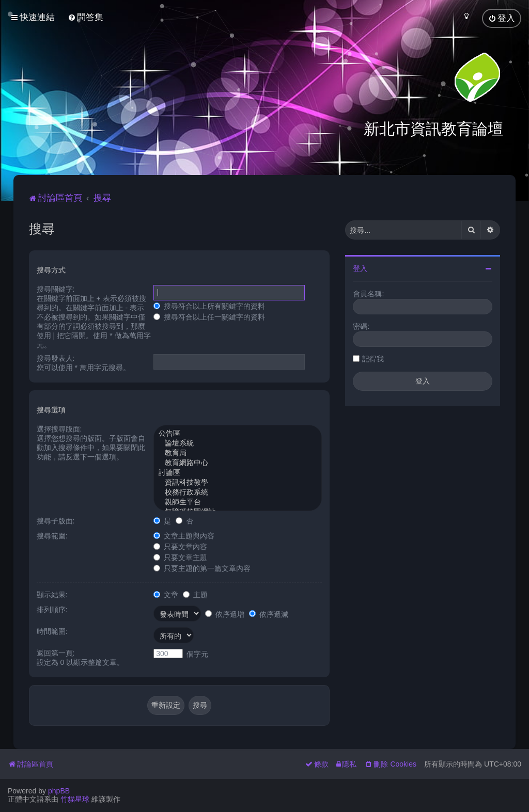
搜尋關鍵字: (56, 289)
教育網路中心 (238, 463)
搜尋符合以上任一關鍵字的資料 (209, 317)
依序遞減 (269, 614)
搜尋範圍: (52, 536)
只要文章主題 (180, 558)
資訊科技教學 (238, 483)
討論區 (238, 473)
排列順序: (52, 610)
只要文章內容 (180, 547)
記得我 (373, 359)
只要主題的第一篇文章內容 (202, 568)
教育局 (238, 453)
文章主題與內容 (184, 536)
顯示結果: (52, 595)
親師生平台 (238, 503)
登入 (360, 268)
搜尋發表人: (56, 358)
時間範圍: (52, 631)
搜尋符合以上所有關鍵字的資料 (209, 306)
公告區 (238, 434)
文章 (166, 595)
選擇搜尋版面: (59, 429)
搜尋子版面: (56, 521)
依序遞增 (225, 614)
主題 (195, 595)
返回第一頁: (56, 653)
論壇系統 (238, 444)
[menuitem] (85, 17)
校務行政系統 (238, 493)
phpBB (59, 791)
